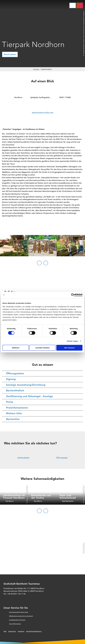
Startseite (36, 69)
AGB (5, 631)
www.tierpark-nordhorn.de (43, 113)
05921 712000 (65, 97)
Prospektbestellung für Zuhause (17, 620)
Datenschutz (12, 631)
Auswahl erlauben (42, 348)
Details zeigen (73, 341)
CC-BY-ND (27, 498)
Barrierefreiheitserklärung (34, 631)
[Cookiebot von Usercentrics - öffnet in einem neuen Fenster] (73, 295)
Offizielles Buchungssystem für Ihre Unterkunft (21, 616)
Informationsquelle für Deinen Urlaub (19, 612)
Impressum (21, 631)
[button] (10, 54)
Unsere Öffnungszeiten (15, 624)
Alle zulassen (69, 348)
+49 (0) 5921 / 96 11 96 (16, 594)
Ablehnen (16, 348)
